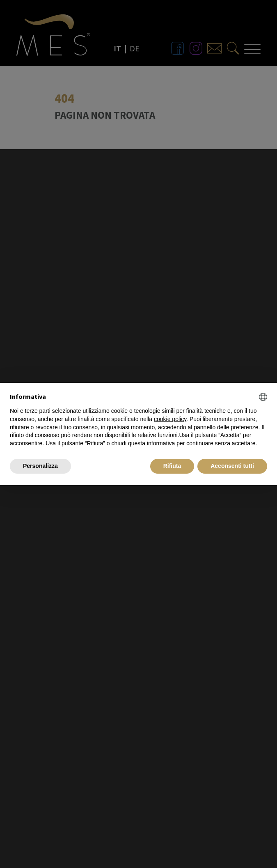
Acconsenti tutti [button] (232, 466)
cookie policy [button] (170, 419)
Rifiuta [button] (172, 466)
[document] (138, 420)
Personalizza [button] (40, 466)
